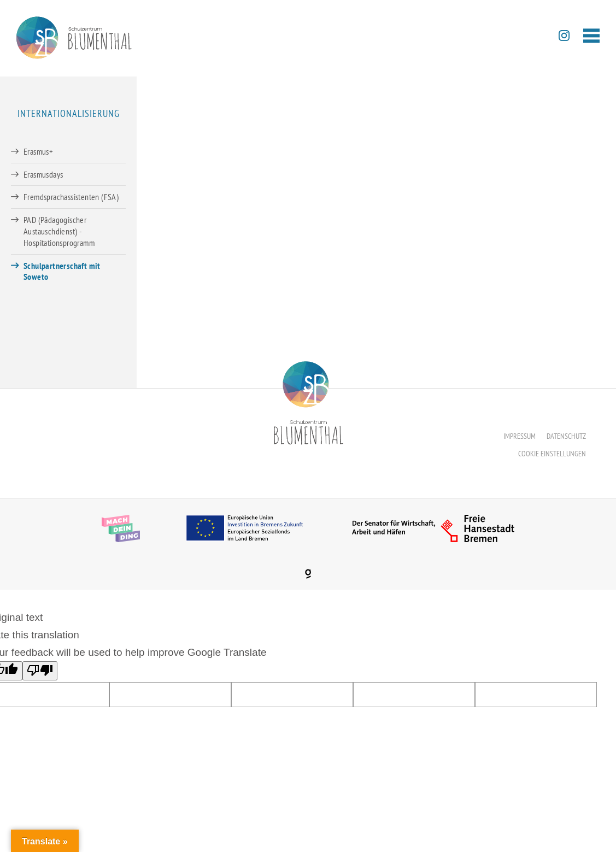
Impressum (520, 436)
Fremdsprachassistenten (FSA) (71, 197)
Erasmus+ (38, 151)
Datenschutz (566, 436)
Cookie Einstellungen (552, 454)
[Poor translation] (40, 671)
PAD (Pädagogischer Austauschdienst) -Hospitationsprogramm (59, 231)
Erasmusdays (43, 174)
